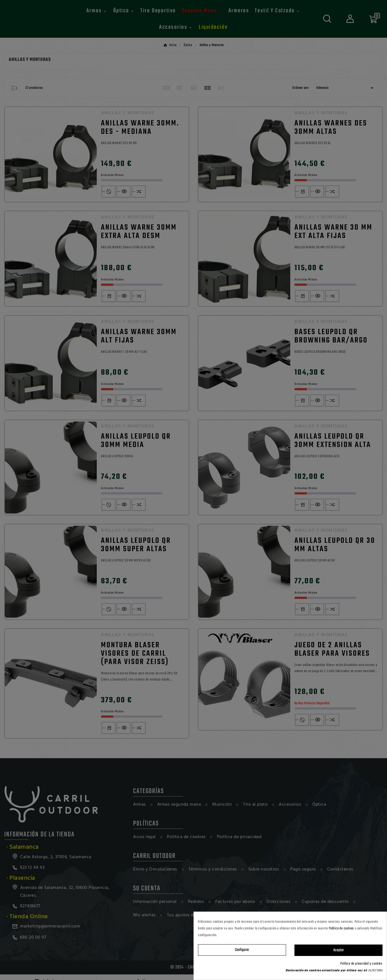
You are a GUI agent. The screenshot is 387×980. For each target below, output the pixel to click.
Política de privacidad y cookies (361, 964)
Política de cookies (341, 929)
